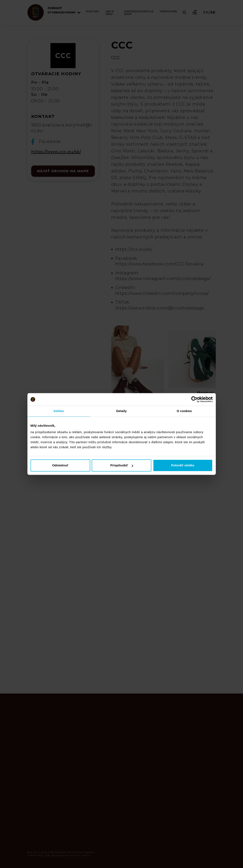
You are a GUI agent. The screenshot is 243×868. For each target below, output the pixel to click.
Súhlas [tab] (59, 411)
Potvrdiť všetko (183, 465)
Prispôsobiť (122, 465)
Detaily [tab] (122, 411)
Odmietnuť (60, 465)
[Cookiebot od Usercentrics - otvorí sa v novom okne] (194, 399)
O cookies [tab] (184, 411)
